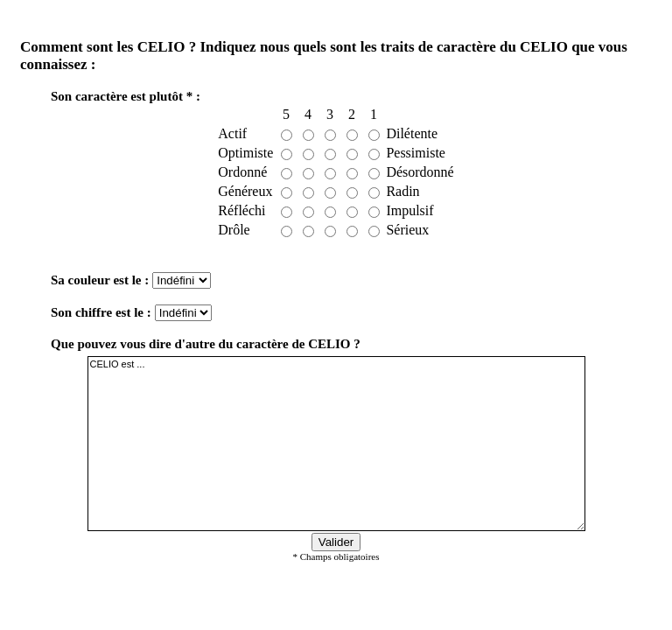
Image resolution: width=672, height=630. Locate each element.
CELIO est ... (336, 444)
